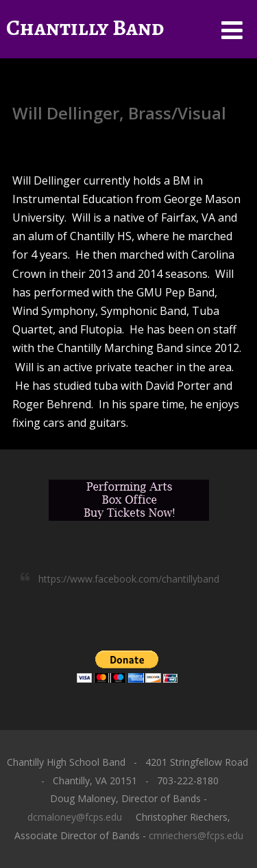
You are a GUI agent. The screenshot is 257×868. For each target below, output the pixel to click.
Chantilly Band (85, 27)
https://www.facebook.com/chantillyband (129, 579)
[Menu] (232, 30)
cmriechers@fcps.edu (196, 835)
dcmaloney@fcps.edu (75, 817)
